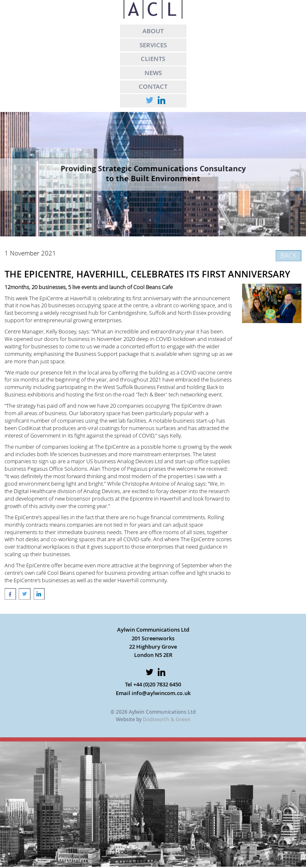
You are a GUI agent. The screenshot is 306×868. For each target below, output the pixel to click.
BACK (288, 255)
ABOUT (153, 31)
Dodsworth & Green (167, 719)
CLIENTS (153, 58)
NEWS (153, 73)
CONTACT (153, 86)
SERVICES (153, 45)
